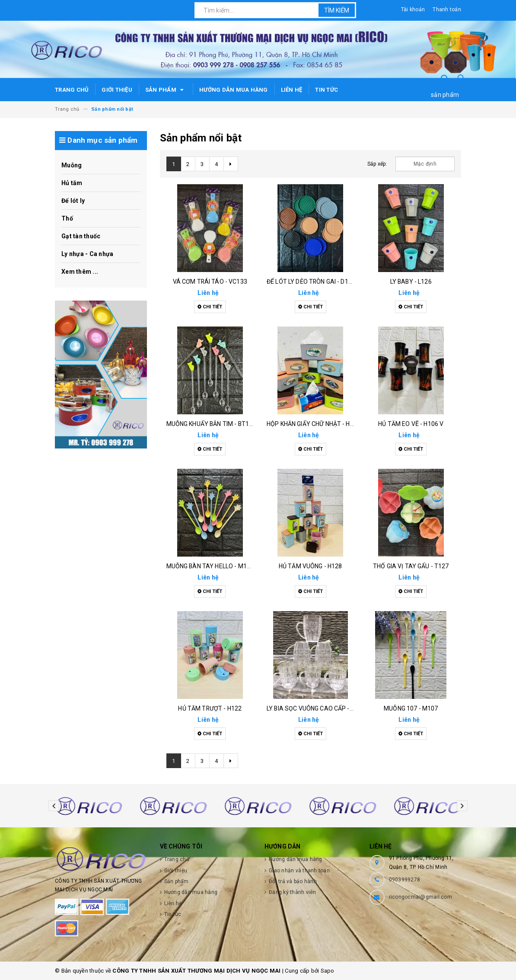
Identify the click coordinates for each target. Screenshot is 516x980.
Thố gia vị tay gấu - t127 (411, 566)
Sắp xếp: (377, 164)
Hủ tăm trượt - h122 (210, 708)
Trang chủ (72, 90)
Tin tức (326, 90)
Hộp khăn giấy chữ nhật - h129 (314, 424)
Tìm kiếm (337, 10)
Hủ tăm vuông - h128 (311, 566)
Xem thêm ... (80, 272)
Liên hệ (292, 90)
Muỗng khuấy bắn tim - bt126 (211, 424)
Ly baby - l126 (411, 282)
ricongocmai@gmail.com (420, 897)
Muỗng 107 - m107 (411, 708)
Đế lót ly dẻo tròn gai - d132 (311, 282)
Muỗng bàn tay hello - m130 (210, 566)
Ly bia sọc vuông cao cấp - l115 (315, 708)
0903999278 (405, 880)
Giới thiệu (117, 90)
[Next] (231, 164)
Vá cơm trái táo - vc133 (210, 282)
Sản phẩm (166, 90)
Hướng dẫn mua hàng (234, 90)
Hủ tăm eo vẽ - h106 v (411, 424)
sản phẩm (445, 95)
